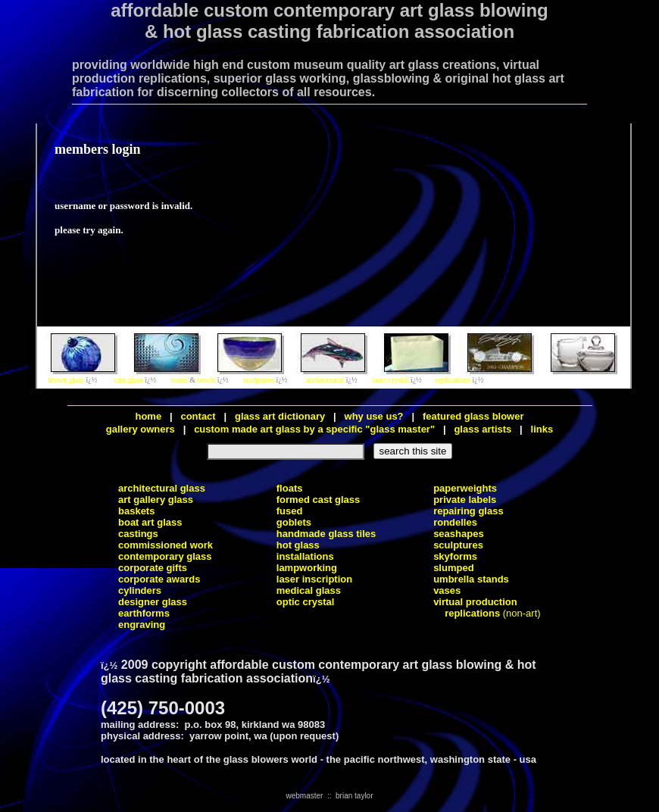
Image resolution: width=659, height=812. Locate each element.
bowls (206, 380)
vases (180, 380)
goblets (294, 522)
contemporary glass (165, 556)
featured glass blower (473, 416)
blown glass (67, 380)
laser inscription (314, 579)
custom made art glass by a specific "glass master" (314, 429)
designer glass (153, 602)
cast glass (129, 380)
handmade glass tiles (326, 534)
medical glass (309, 590)
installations (305, 556)
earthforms (144, 613)
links (542, 429)
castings (138, 534)
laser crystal (391, 380)
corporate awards (159, 579)
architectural (325, 380)
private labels (465, 500)
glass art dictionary (280, 416)
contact (199, 416)
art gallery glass (156, 500)
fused (290, 511)
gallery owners (141, 429)
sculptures (259, 380)
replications (453, 380)
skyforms (455, 556)
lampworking (307, 568)
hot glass (298, 545)
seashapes (459, 534)
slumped (453, 568)
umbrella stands (471, 579)
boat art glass (150, 522)
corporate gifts (153, 568)
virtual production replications (475, 607)
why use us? (374, 416)
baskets (136, 511)
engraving (142, 625)
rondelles (455, 522)
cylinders (140, 590)
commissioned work (166, 545)
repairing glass (468, 511)
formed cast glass (319, 500)
